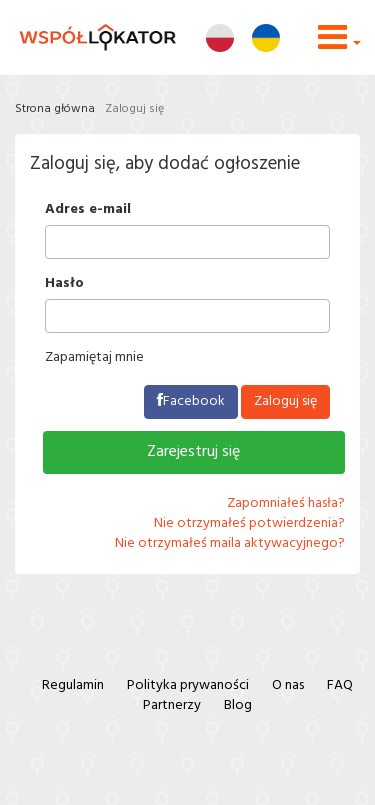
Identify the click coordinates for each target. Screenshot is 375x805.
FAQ (340, 685)
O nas (288, 685)
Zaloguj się (134, 109)
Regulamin (73, 685)
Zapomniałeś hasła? (286, 503)
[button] (340, 45)
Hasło (64, 284)
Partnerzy (172, 705)
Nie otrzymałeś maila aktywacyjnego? (230, 543)
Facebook (191, 401)
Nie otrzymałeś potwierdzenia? (249, 523)
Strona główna (55, 109)
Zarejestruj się (193, 452)
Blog (238, 705)
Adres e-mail (88, 210)
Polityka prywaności (188, 685)
